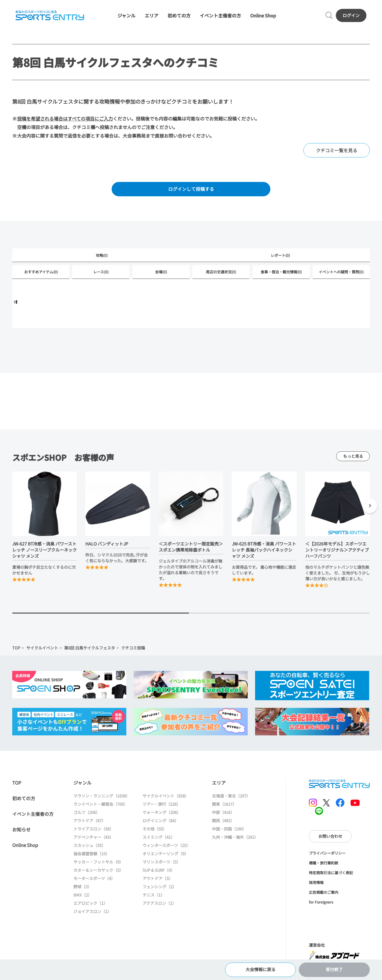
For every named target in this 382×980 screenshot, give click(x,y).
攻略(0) (102, 257)
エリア (152, 16)
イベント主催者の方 (220, 16)
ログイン (351, 16)
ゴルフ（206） (87, 815)
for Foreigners (321, 904)
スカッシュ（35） (89, 848)
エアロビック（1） (90, 906)
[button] (370, 509)
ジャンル (126, 16)
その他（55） (155, 831)
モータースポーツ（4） (94, 881)
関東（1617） (224, 806)
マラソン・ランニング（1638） (102, 798)
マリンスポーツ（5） (161, 864)
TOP (16, 650)
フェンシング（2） (159, 889)
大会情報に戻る (260, 969)
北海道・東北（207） (231, 798)
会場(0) (161, 274)
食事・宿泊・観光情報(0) (281, 274)
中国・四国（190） (229, 831)
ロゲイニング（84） (161, 823)
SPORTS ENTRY (50, 16)
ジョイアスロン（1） (92, 914)
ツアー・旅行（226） (161, 806)
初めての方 (179, 16)
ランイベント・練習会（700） (100, 806)
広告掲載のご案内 (324, 895)
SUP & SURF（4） (159, 873)
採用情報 (316, 885)
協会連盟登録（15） (91, 856)
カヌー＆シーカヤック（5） (98, 873)
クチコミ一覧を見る (337, 152)
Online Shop (263, 16)
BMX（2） (83, 897)
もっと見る (353, 458)
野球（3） (82, 889)
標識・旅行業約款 (324, 865)
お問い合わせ (330, 839)
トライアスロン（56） (93, 831)
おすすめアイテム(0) (41, 274)
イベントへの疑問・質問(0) (341, 274)
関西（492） (223, 823)
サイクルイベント (42, 650)
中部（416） (223, 815)
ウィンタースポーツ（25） (166, 848)
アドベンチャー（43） (93, 839)
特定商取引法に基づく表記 (331, 875)
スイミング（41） (159, 839)
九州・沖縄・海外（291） (235, 839)
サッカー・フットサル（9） (98, 864)
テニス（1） (154, 897)
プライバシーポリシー (327, 855)
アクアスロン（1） (159, 906)
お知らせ (21, 832)
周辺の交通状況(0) (221, 274)
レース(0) (101, 274)
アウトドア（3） (158, 881)
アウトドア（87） (89, 823)
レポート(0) (280, 257)
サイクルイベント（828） (166, 798)
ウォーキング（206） (162, 815)
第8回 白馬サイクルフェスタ (90, 650)
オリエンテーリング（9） (165, 856)
